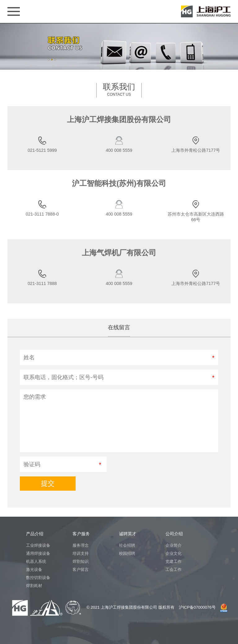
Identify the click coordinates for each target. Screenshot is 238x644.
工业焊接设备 (38, 545)
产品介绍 (35, 534)
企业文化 (174, 553)
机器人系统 (36, 561)
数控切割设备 (38, 578)
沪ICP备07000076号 (197, 607)
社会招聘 (127, 545)
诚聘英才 (128, 534)
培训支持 (81, 553)
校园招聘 (127, 553)
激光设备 (34, 570)
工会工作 (174, 570)
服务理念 (81, 545)
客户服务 (81, 534)
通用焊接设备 (38, 553)
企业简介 (174, 545)
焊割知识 (81, 561)
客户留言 (81, 570)
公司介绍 (174, 534)
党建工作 (174, 561)
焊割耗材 (34, 586)
